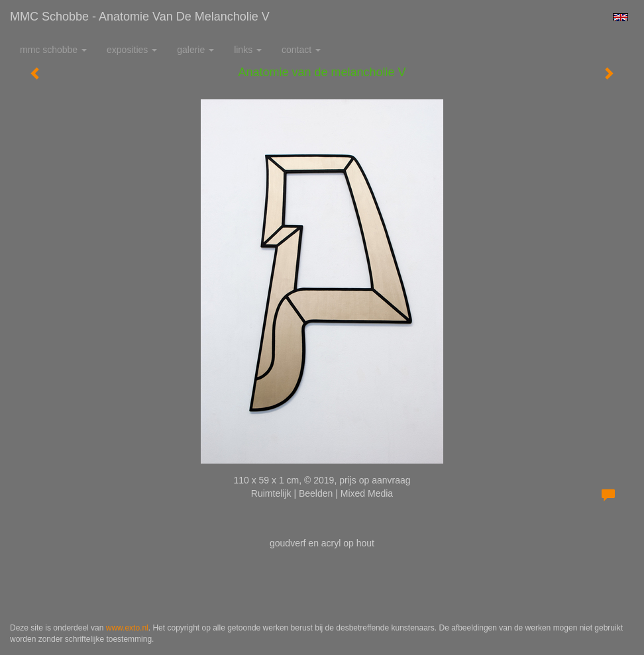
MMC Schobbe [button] (53, 50)
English (620, 17)
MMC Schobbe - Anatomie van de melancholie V (140, 17)
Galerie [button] (195, 50)
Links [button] (248, 50)
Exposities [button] (132, 50)
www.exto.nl (127, 628)
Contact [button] (301, 50)
